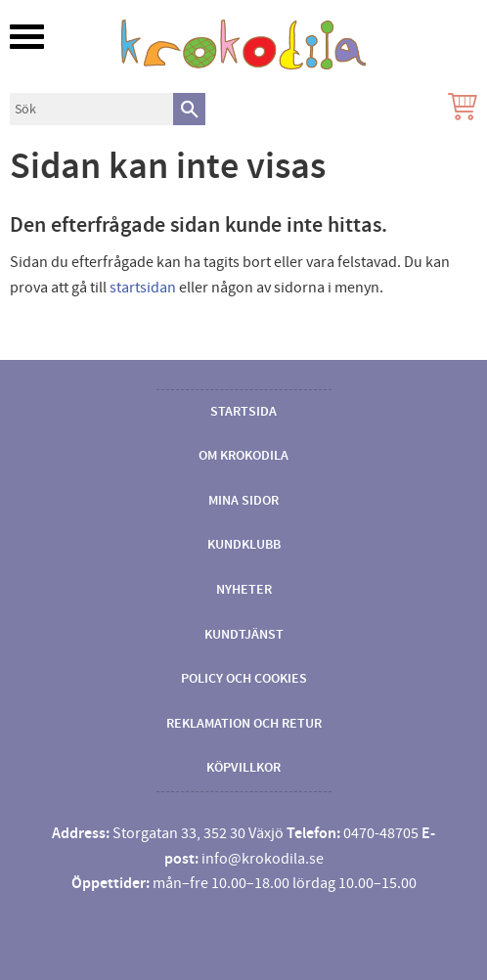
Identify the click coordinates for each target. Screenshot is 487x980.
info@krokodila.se (263, 859)
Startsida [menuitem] (243, 412)
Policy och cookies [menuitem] (244, 679)
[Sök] (189, 109)
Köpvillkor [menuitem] (243, 768)
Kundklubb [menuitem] (244, 545)
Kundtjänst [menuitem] (244, 635)
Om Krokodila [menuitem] (243, 456)
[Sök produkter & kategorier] (91, 109)
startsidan (143, 288)
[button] (27, 37)
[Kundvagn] (459, 109)
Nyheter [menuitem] (244, 590)
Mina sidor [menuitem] (243, 501)
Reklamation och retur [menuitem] (244, 724)
